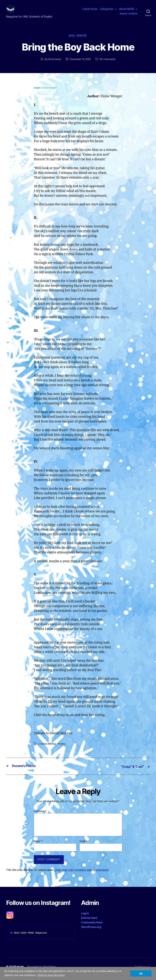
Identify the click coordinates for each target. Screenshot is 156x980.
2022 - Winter (78, 40)
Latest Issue (90, 11)
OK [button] (141, 973)
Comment (40, 816)
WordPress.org (91, 932)
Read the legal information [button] (51, 975)
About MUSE (127, 11)
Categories (107, 11)
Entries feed (89, 923)
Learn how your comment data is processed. (82, 875)
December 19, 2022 (80, 64)
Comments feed (92, 927)
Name (38, 846)
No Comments (108, 64)
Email (83, 846)
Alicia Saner (54, 64)
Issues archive (129, 16)
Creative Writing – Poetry (52, 749)
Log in (85, 918)
